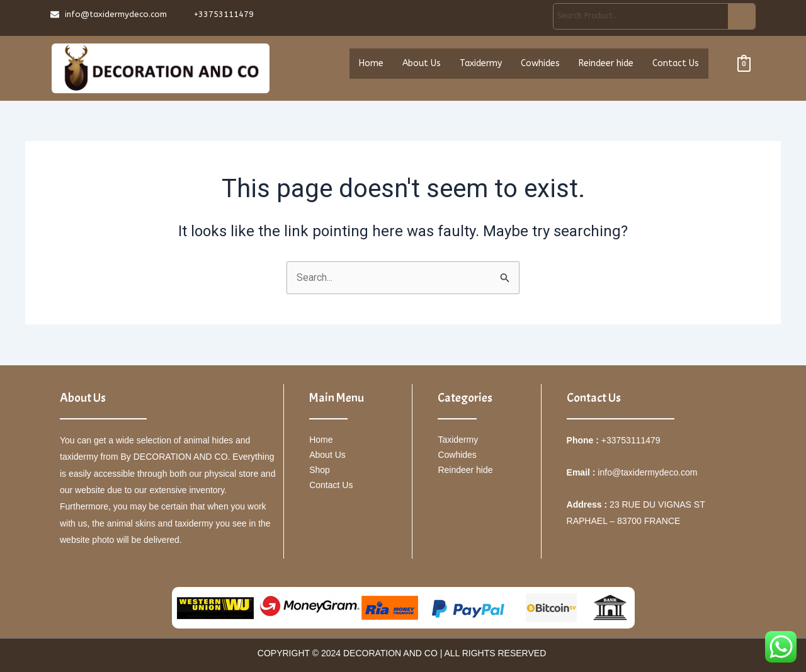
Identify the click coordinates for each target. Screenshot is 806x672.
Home (371, 65)
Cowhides (540, 65)
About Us (422, 65)
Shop (320, 470)
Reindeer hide (606, 65)
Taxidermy (481, 65)
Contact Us (676, 65)
